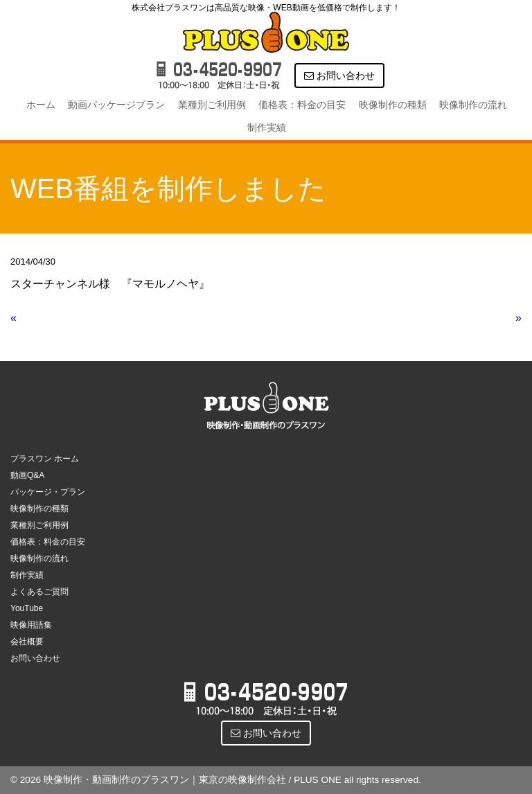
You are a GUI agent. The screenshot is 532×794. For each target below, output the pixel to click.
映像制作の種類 (393, 105)
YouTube (27, 608)
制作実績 (267, 127)
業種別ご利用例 (212, 105)
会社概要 (27, 642)
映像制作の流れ (473, 105)
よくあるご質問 (39, 592)
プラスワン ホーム (45, 459)
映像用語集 (31, 625)
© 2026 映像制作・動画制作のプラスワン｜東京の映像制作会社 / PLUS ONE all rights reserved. (216, 780)
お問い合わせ (339, 76)
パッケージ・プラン (48, 492)
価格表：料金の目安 (302, 105)
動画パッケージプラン (116, 105)
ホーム (41, 105)
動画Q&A (27, 475)
